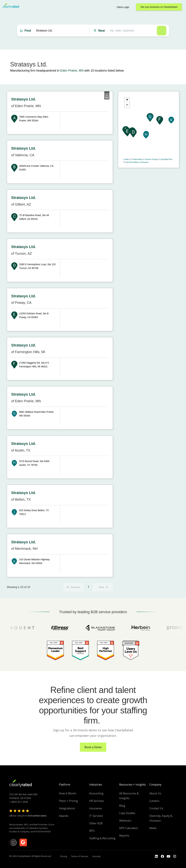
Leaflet (126, 159)
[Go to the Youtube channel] (169, 856)
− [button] (127, 105)
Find (28, 31)
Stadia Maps (138, 159)
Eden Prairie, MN (72, 71)
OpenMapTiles (166, 159)
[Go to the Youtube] (162, 856)
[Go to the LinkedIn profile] (156, 856)
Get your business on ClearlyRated (159, 7)
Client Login (123, 7)
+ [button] (127, 100)
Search (162, 31)
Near (102, 31)
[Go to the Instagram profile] (175, 856)
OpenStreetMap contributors (137, 162)
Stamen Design (151, 159)
